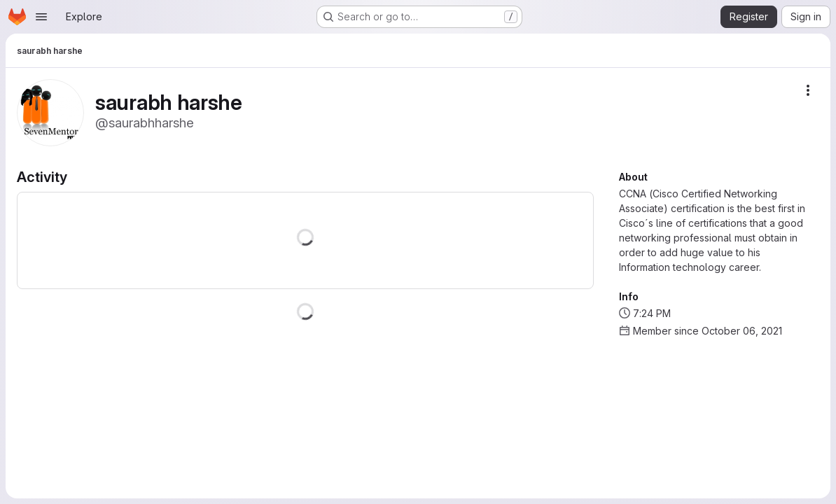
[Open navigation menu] (41, 17)
